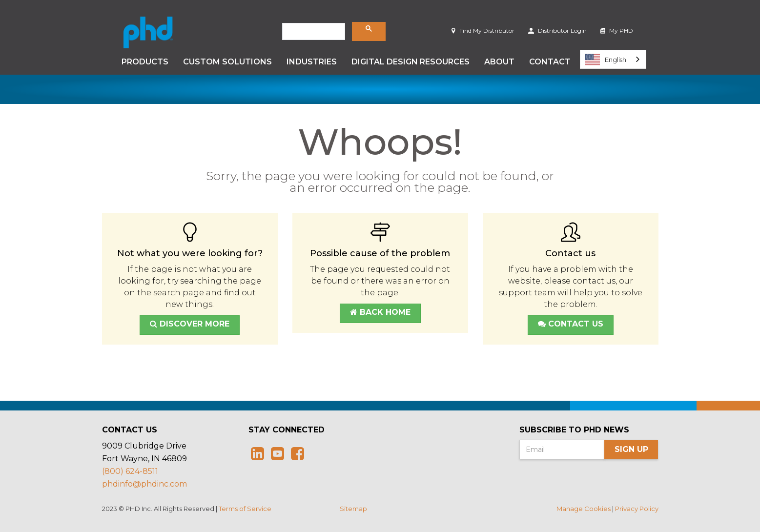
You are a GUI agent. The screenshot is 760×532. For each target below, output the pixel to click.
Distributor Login (557, 31)
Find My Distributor (483, 31)
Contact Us (571, 324)
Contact (550, 62)
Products (145, 62)
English (606, 60)
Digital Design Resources (411, 62)
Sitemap (353, 509)
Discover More (190, 324)
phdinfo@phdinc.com (144, 484)
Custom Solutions (227, 62)
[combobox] (613, 59)
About (499, 62)
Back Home (380, 312)
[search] (313, 32)
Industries (312, 62)
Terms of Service (245, 509)
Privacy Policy (637, 509)
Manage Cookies (584, 509)
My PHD (617, 31)
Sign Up (631, 449)
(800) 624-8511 (130, 471)
